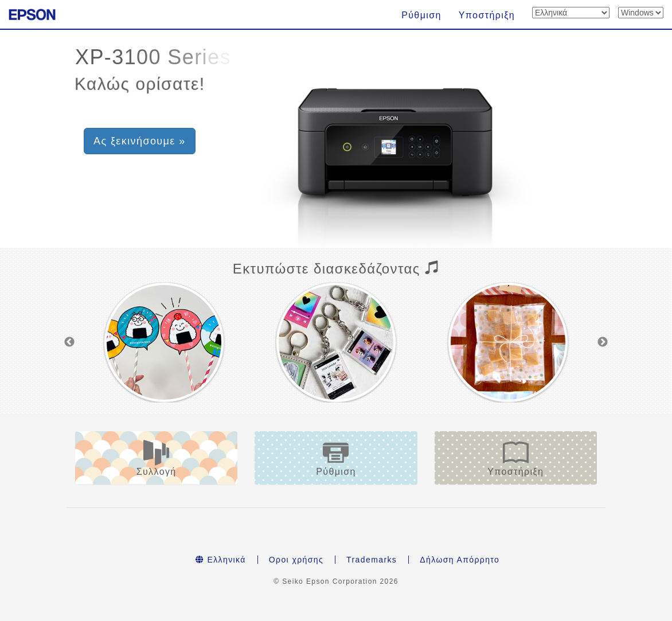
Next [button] (603, 342)
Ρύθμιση (421, 15)
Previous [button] (69, 342)
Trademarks (372, 560)
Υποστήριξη (487, 15)
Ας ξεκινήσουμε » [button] (140, 141)
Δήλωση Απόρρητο (460, 560)
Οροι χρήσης (296, 560)
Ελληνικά (221, 560)
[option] (164, 342)
